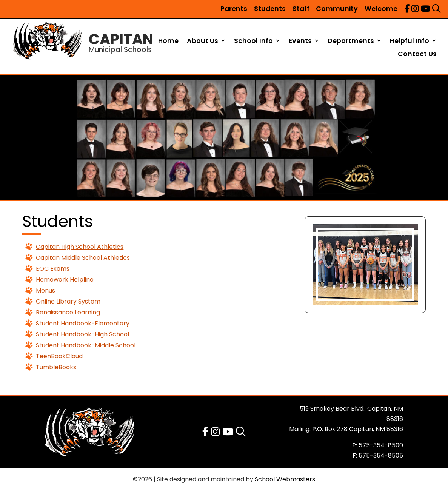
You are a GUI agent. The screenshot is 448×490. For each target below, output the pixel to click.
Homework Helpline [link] (65, 280)
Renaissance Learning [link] (68, 312)
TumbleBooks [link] (56, 367)
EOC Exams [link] (53, 269)
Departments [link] (351, 41)
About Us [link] (202, 41)
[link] (407, 9)
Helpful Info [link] (410, 41)
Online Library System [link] (68, 301)
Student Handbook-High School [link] (82, 334)
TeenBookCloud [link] (59, 356)
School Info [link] (253, 41)
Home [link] (168, 41)
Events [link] (300, 41)
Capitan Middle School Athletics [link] (83, 258)
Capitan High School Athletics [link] (80, 247)
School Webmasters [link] (285, 479)
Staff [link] (301, 9)
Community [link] (337, 9)
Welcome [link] (381, 9)
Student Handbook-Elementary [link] (83, 323)
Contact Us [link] (417, 55)
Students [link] (270, 9)
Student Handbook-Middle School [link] (86, 345)
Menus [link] (45, 290)
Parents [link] (234, 9)
